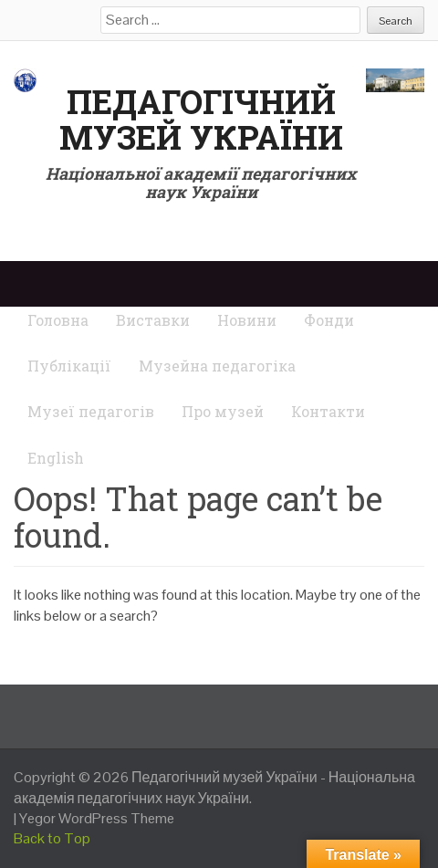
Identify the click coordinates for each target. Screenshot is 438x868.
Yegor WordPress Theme (97, 818)
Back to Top (52, 838)
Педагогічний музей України (201, 120)
